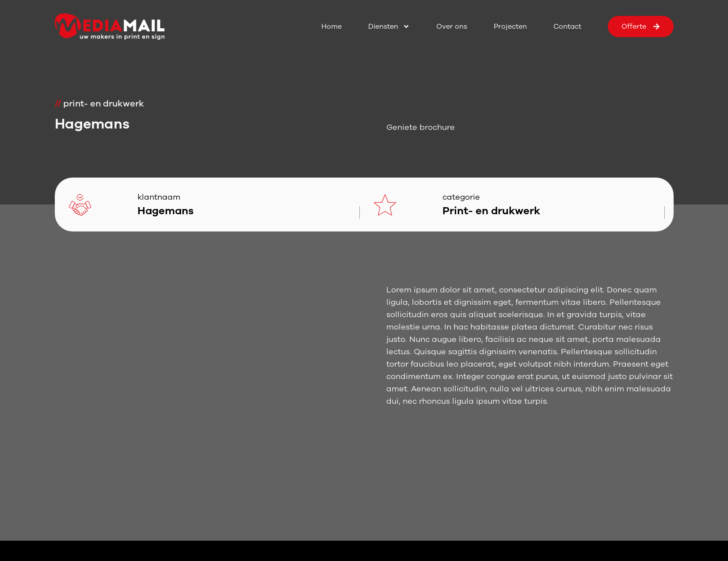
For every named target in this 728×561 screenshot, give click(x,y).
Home (332, 27)
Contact (567, 27)
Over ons (452, 27)
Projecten (510, 27)
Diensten (389, 27)
